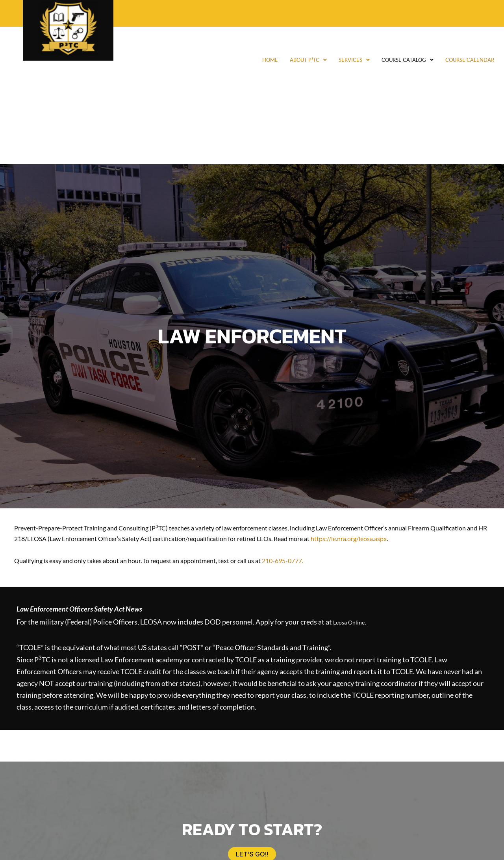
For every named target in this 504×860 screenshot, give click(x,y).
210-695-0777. (283, 561)
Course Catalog (386, 60)
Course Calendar (463, 60)
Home (223, 60)
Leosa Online (353, 621)
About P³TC (268, 60)
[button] (268, 60)
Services (322, 60)
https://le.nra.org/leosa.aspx (349, 538)
